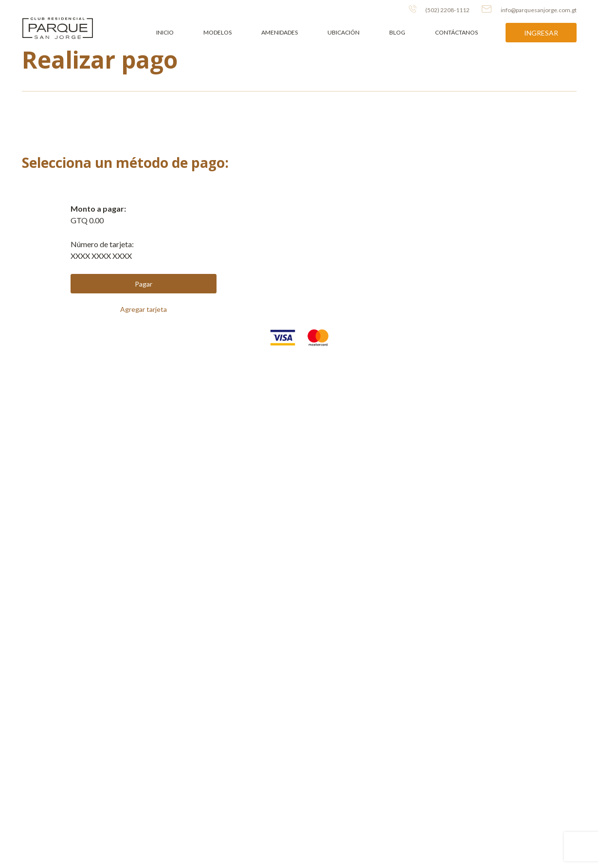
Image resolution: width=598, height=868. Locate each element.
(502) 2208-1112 (439, 9)
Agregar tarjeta (144, 309)
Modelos (217, 32)
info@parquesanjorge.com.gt (529, 9)
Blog (397, 32)
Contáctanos (456, 32)
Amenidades (280, 32)
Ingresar (541, 33)
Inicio (165, 32)
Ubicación (344, 32)
